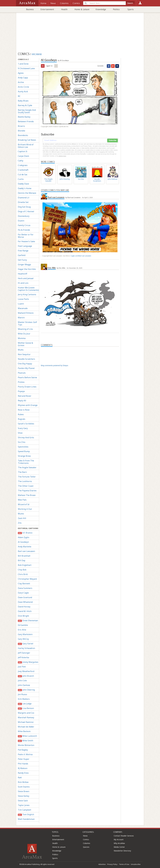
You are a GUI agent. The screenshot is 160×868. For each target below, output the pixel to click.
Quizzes (86, 847)
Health (64, 9)
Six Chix (22, 442)
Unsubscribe (136, 864)
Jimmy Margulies (28, 662)
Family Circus (24, 225)
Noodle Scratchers (26, 359)
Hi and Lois (23, 283)
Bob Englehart (25, 565)
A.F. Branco (25, 533)
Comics (86, 839)
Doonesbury (24, 216)
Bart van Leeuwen (26, 551)
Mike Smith (25, 741)
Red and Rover (25, 396)
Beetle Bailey (24, 117)
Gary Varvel (26, 644)
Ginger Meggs (24, 264)
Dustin (21, 221)
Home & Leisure (82, 9)
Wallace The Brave (27, 495)
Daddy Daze (23, 184)
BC (19, 96)
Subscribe (112, 140)
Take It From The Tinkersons (26, 462)
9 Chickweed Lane (26, 68)
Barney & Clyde (25, 105)
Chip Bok (22, 570)
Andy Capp (23, 78)
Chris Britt (23, 574)
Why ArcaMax (119, 843)
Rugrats (22, 419)
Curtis (21, 179)
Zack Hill (22, 518)
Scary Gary (23, 428)
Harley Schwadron (26, 648)
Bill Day (22, 560)
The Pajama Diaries (27, 491)
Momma (22, 338)
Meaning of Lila (25, 329)
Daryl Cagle (23, 593)
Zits (20, 523)
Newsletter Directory (122, 851)
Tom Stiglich (26, 815)
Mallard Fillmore (26, 313)
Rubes (21, 414)
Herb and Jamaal (26, 278)
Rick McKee (23, 782)
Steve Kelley (24, 796)
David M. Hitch (25, 611)
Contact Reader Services (124, 836)
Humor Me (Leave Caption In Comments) (28, 289)
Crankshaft (23, 170)
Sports (131, 9)
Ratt (20, 778)
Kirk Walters (24, 699)
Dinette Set (23, 202)
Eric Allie (22, 630)
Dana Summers (25, 588)
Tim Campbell (24, 810)
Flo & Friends (24, 230)
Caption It (23, 151)
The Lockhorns (25, 481)
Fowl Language (25, 246)
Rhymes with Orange (28, 405)
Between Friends (26, 121)
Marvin (21, 318)
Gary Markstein (25, 634)
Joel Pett (22, 667)
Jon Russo (22, 694)
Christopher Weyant (27, 579)
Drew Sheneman (28, 621)
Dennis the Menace (27, 193)
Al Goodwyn (23, 542)
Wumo (21, 514)
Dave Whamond (25, 602)
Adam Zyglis (24, 537)
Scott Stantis (24, 787)
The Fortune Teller (27, 477)
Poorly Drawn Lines (27, 387)
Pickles (21, 382)
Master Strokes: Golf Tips (27, 323)
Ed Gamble (23, 625)
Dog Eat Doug (24, 207)
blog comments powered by (54, 365)
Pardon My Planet (26, 368)
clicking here (62, 156)
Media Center (119, 847)
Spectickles (23, 447)
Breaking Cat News (27, 140)
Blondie (21, 131)
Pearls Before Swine (27, 377)
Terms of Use (124, 864)
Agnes (21, 73)
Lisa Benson (26, 708)
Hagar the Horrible (27, 269)
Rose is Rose (24, 410)
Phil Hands (23, 764)
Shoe (20, 433)
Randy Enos (23, 773)
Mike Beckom (24, 731)
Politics (116, 9)
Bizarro (21, 126)
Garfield (22, 255)
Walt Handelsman (26, 819)
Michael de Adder (26, 727)
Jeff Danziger (24, 653)
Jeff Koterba (23, 657)
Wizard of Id (24, 504)
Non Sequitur (24, 354)
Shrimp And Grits (26, 437)
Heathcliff (22, 274)
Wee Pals (22, 500)
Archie (21, 82)
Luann (21, 304)
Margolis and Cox (26, 713)
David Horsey (24, 607)
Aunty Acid (23, 91)
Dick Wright (23, 616)
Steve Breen (24, 791)
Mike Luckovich (27, 736)
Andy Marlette (25, 547)
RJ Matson (23, 768)
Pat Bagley (23, 750)
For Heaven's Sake (26, 241)
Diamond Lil (24, 198)
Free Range (23, 251)
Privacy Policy (112, 864)
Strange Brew (24, 456)
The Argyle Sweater (27, 467)
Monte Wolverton (26, 745)
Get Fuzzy (22, 260)
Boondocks (23, 135)
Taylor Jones (24, 805)
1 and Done (23, 64)
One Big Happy (25, 364)
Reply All (22, 401)
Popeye (21, 391)
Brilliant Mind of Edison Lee (26, 146)
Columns (87, 843)
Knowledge (101, 9)
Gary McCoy (23, 639)
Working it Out (25, 509)
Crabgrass (23, 165)
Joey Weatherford (26, 671)
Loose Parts (23, 299)
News (85, 836)
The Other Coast (26, 486)
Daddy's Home (25, 188)
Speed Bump (24, 451)
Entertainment (47, 9)
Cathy (21, 161)
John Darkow (24, 685)
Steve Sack (23, 801)
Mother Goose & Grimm (25, 344)
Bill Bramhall (24, 556)
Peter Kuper (24, 759)
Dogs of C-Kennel (26, 211)
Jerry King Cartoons (27, 294)
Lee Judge (25, 704)
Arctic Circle (23, 87)
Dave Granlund (25, 597)
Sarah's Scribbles (26, 424)
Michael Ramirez (26, 722)
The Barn (22, 472)
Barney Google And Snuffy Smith (27, 111)
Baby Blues (23, 101)
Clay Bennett (24, 584)
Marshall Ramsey (26, 717)
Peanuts (22, 373)
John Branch (26, 676)
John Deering (26, 690)
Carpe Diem (23, 156)
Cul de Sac (23, 174)
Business (30, 9)
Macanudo (23, 308)
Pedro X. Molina (25, 754)
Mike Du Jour (24, 334)
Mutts (21, 350)
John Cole (22, 681)
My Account (119, 839)
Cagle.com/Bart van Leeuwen (81, 256)
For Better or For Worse (26, 236)
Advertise (102, 864)
